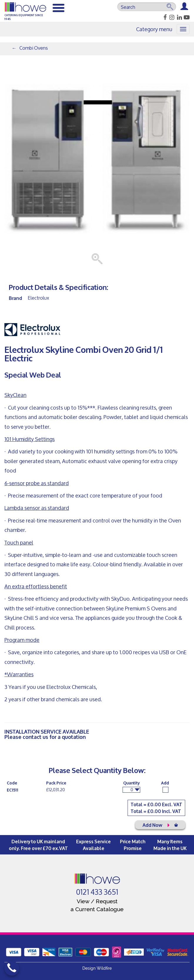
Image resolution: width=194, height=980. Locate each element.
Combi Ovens (34, 48)
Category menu (154, 29)
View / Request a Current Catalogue (97, 905)
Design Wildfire (97, 968)
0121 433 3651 (97, 892)
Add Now (160, 825)
